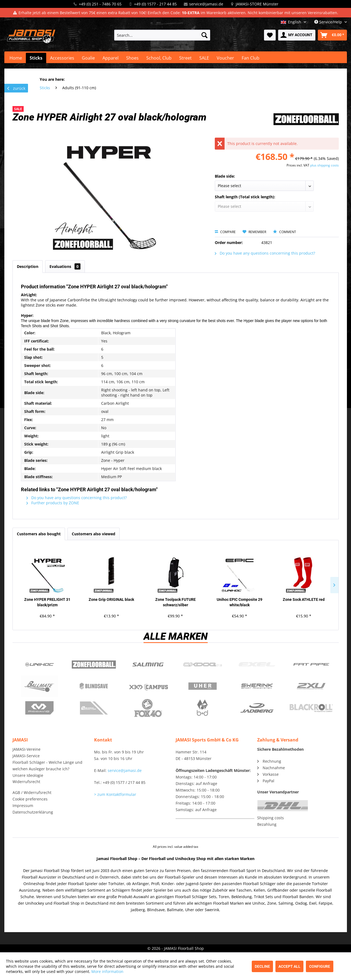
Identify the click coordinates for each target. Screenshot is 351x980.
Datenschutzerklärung (33, 812)
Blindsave (94, 686)
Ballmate (40, 686)
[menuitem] (162, 35)
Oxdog (203, 664)
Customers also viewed (94, 534)
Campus (148, 686)
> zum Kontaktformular (115, 794)
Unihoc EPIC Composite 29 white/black (240, 602)
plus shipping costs (324, 165)
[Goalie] (88, 58)
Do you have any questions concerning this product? (265, 253)
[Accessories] (62, 58)
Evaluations (65, 266)
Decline (262, 966)
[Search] (204, 35)
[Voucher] (225, 58)
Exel (257, 664)
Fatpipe (311, 664)
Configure (320, 966)
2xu (311, 686)
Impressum (23, 806)
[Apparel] (111, 58)
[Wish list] (270, 35)
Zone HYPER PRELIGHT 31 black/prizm (47, 602)
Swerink (257, 686)
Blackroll (311, 708)
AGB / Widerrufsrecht (32, 792)
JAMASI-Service (26, 756)
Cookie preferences (30, 799)
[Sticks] (36, 58)
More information (107, 971)
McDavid (40, 708)
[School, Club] (159, 58)
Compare (225, 232)
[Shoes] (132, 58)
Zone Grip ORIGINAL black (111, 599)
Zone (94, 664)
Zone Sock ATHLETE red (304, 599)
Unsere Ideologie (28, 775)
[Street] (185, 58)
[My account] (297, 35)
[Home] (16, 58)
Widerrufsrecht (26, 782)
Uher (203, 686)
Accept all (289, 966)
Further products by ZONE (53, 503)
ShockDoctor (94, 708)
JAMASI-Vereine (27, 749)
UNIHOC (40, 664)
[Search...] (162, 35)
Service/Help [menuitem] (329, 22)
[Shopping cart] (332, 35)
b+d (203, 708)
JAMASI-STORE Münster (257, 4)
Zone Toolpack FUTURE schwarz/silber (175, 602)
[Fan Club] (251, 58)
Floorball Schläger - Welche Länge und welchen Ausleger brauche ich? (47, 766)
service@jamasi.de (206, 4)
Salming (148, 664)
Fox (148, 708)
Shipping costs (271, 818)
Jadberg (257, 708)
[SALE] (204, 58)
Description (28, 266)
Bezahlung (267, 824)
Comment (285, 232)
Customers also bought (39, 534)
